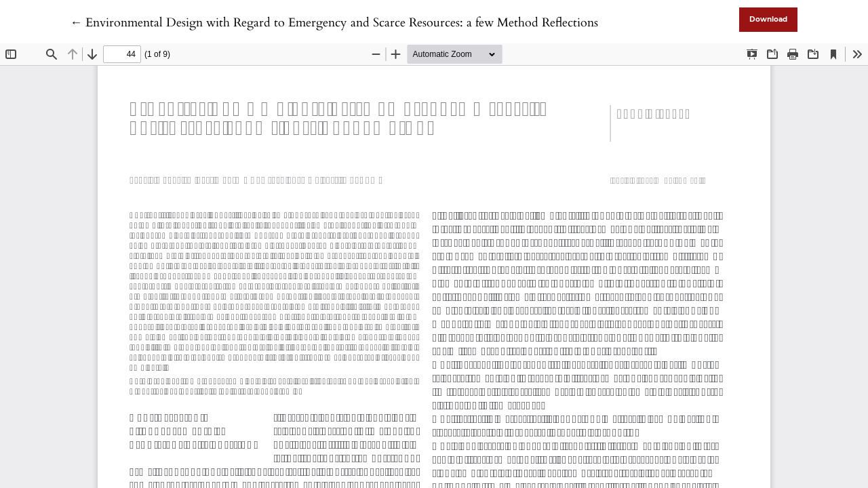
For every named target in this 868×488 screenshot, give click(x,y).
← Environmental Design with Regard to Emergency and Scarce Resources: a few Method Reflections (334, 23)
